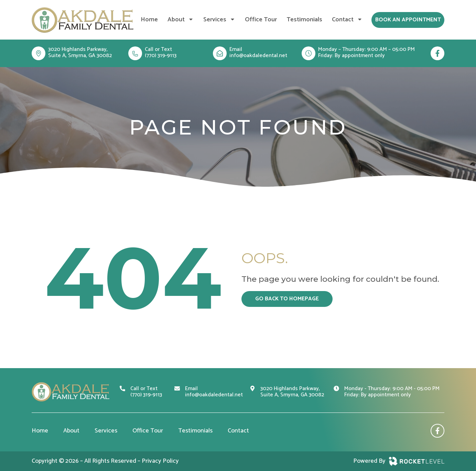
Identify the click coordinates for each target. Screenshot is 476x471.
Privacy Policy (160, 461)
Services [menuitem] (219, 20)
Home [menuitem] (149, 20)
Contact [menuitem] (347, 20)
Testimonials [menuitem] (304, 20)
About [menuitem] (181, 20)
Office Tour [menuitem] (261, 20)
